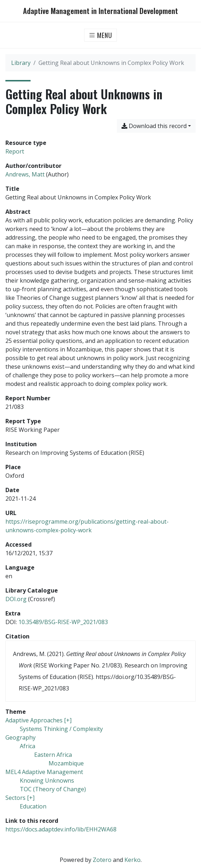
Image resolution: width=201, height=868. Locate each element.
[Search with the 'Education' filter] (33, 806)
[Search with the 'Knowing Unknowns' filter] (47, 780)
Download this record (154, 126)
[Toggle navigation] (100, 35)
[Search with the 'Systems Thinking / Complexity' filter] (61, 729)
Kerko (133, 860)
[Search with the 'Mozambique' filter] (66, 763)
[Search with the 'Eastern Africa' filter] (53, 755)
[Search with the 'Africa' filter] (28, 746)
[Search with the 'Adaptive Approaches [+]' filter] (38, 720)
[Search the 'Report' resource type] (15, 151)
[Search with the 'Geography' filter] (20, 737)
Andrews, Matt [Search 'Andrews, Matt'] (25, 174)
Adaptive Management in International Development (100, 11)
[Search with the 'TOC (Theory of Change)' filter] (53, 789)
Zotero (102, 860)
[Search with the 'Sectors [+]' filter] (20, 798)
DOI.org (16, 599)
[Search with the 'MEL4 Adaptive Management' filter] (44, 772)
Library (21, 63)
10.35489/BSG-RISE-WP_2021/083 (63, 622)
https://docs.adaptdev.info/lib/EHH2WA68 (61, 829)
